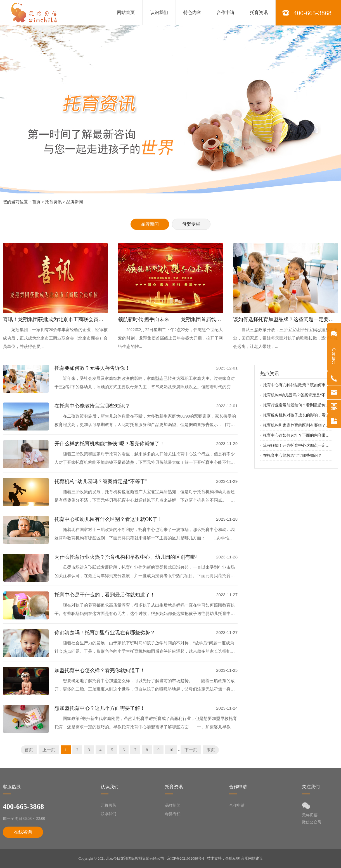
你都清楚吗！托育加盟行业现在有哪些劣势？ (105, 633)
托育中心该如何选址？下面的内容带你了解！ (298, 435)
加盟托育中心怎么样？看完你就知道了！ (100, 670)
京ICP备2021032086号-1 (186, 858)
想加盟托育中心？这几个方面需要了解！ (100, 708)
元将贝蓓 (108, 805)
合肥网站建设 (252, 858)
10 (171, 750)
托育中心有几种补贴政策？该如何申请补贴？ (298, 385)
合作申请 (226, 12)
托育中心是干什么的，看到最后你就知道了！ (105, 595)
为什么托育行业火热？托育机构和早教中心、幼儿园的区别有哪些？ (126, 557)
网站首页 (126, 12)
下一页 (191, 750)
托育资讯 (259, 12)
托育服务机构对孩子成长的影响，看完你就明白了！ (298, 415)
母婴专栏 (191, 224)
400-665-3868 (312, 13)
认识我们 (159, 12)
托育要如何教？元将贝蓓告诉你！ (92, 368)
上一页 (49, 750)
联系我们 (108, 814)
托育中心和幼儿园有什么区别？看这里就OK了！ (108, 519)
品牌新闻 (75, 202)
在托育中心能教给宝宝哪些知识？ (92, 406)
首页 (36, 202)
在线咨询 (23, 832)
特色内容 (192, 12)
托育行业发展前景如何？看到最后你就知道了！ (298, 405)
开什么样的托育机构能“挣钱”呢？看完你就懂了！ (110, 444)
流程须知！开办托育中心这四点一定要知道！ (298, 445)
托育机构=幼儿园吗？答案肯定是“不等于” (101, 481)
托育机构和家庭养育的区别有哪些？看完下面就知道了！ (298, 425)
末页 (211, 750)
